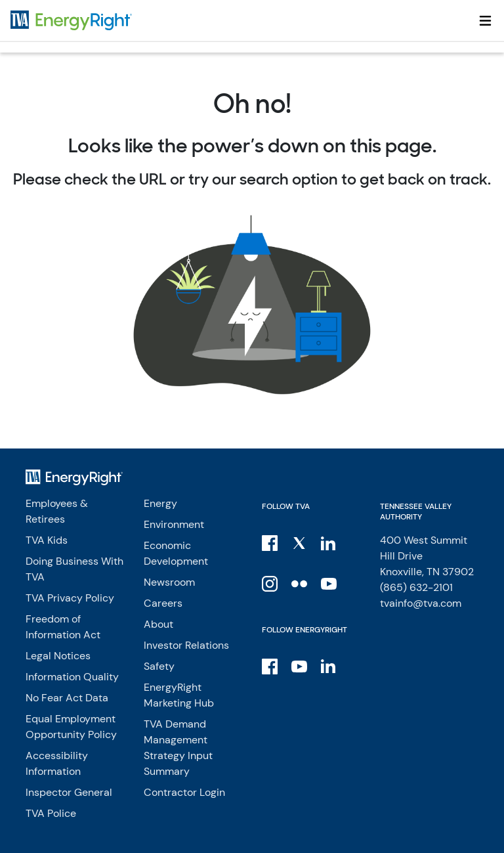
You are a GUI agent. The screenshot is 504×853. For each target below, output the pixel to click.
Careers (163, 603)
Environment (174, 524)
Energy (160, 503)
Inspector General (69, 792)
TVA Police (51, 813)
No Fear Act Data (67, 698)
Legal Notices (58, 656)
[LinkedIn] (330, 542)
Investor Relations (186, 645)
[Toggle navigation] (485, 20)
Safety (159, 666)
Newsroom (169, 582)
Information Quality (72, 677)
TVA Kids (47, 540)
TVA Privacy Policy (70, 598)
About (158, 624)
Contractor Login (184, 792)
